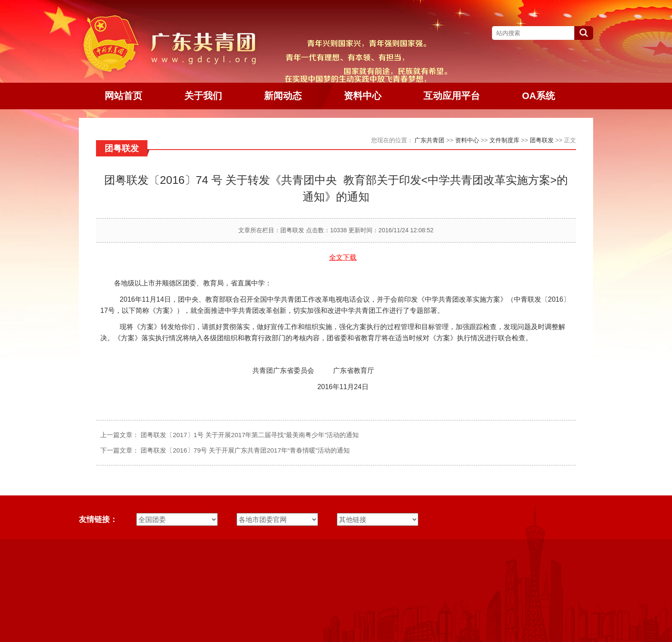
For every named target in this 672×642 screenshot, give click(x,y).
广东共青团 (429, 140)
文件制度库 (504, 140)
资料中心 (467, 140)
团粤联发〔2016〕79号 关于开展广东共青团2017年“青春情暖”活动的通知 (245, 450)
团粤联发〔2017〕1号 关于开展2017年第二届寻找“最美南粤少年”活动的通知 (250, 435)
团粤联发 (542, 140)
